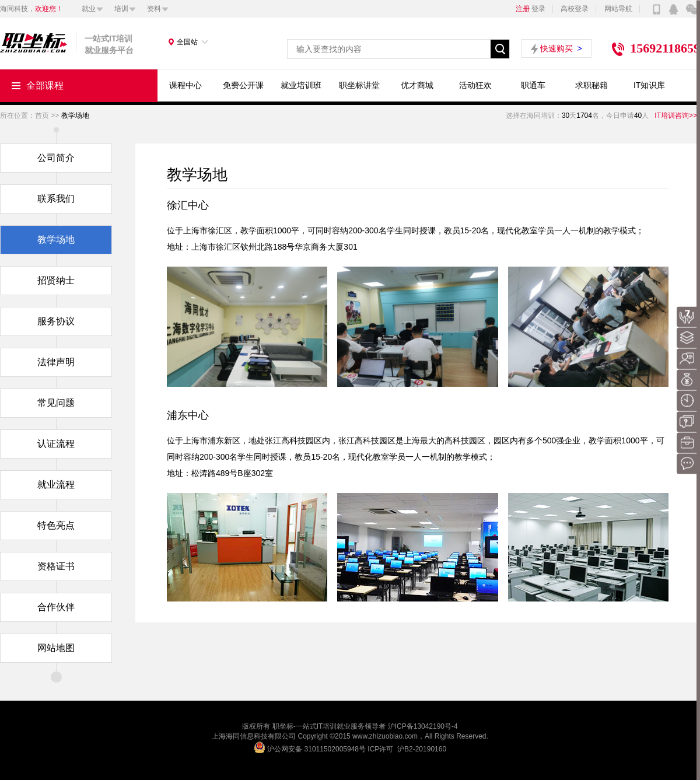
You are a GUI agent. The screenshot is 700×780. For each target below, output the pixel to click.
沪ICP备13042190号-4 (423, 726)
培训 (121, 9)
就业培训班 (301, 85)
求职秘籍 (591, 85)
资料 (154, 9)
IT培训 (327, 726)
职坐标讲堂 (359, 85)
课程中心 (185, 85)
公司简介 (56, 158)
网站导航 (618, 9)
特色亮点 (56, 525)
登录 (538, 9)
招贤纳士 (56, 280)
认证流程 (56, 444)
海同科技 (14, 9)
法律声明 (56, 362)
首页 (48, 116)
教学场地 (56, 239)
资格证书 (56, 566)
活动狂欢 (475, 85)
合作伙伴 (56, 607)
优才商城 (417, 85)
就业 (89, 9)
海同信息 (240, 736)
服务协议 (56, 321)
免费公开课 (243, 85)
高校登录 (575, 9)
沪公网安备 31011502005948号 (316, 749)
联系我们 (56, 199)
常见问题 (56, 403)
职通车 (533, 85)
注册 (523, 9)
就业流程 (56, 485)
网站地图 (56, 648)
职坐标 (283, 726)
